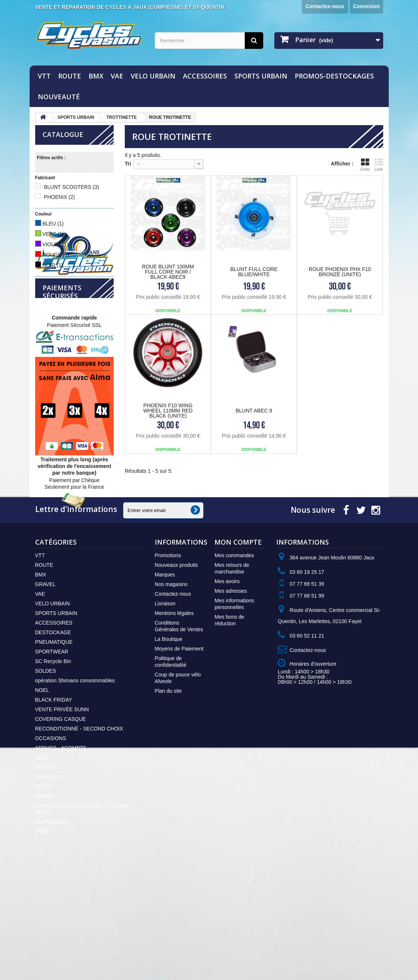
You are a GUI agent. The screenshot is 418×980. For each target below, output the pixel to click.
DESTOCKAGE (53, 734)
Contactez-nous (325, 6)
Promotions (168, 657)
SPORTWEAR (52, 753)
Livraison (165, 705)
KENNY (44, 888)
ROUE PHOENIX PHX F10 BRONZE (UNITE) (340, 272)
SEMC (43, 859)
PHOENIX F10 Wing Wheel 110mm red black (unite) (168, 411)
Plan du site (168, 793)
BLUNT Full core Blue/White (254, 272)
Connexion (366, 6)
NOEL (42, 792)
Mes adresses (230, 693)
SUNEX (44, 898)
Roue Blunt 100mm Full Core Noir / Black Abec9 (168, 272)
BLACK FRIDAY (54, 802)
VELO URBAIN (153, 76)
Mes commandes (234, 657)
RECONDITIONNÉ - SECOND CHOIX (79, 830)
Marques (165, 676)
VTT (44, 76)
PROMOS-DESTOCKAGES (334, 76)
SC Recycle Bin (53, 763)
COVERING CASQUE (61, 821)
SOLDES (46, 773)
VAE (117, 76)
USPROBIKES (52, 924)
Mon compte (238, 644)
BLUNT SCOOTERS (71, 187)
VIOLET (55, 244)
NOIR (53, 265)
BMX (96, 76)
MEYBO (45, 869)
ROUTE (70, 76)
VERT (53, 234)
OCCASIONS (51, 840)
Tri (128, 164)
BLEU (53, 224)
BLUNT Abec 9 (254, 411)
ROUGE (56, 255)
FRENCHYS (49, 879)
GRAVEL (46, 686)
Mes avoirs (227, 683)
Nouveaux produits (176, 667)
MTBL (42, 933)
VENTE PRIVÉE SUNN (62, 811)
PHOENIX (59, 197)
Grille (365, 165)
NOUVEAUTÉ (59, 97)
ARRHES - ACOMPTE (61, 850)
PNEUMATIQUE (54, 744)
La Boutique (169, 741)
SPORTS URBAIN (261, 76)
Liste (379, 165)
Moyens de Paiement (179, 750)
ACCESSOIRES (205, 76)
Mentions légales (174, 715)
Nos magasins (171, 686)
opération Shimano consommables (75, 782)
